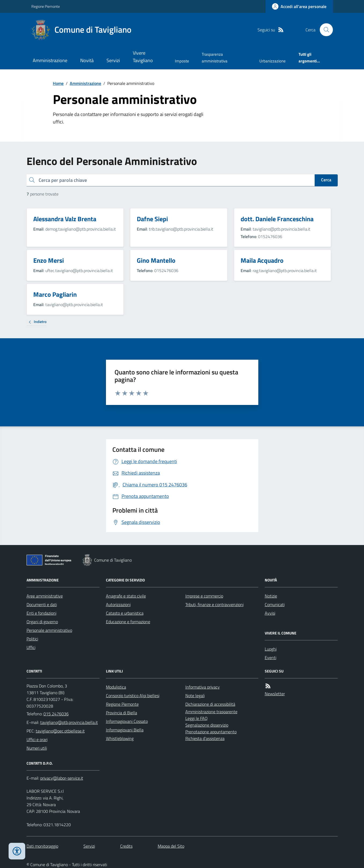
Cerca (326, 180)
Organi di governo (42, 622)
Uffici (31, 647)
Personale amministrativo (49, 630)
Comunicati (275, 604)
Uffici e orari (37, 739)
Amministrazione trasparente (211, 712)
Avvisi (270, 613)
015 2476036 (56, 714)
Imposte (182, 61)
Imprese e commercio (204, 596)
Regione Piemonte (46, 6)
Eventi (271, 657)
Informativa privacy (203, 687)
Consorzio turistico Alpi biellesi (133, 696)
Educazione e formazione (128, 622)
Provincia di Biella (122, 713)
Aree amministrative (45, 596)
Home (58, 83)
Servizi (113, 60)
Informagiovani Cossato (127, 721)
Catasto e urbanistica (125, 613)
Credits (126, 846)
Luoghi (271, 649)
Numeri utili (37, 748)
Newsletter (275, 694)
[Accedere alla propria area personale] (299, 6)
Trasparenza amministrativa (215, 57)
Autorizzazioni (118, 604)
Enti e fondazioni (41, 613)
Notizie (271, 596)
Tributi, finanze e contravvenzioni (214, 604)
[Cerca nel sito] (324, 30)
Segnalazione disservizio (207, 725)
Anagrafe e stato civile (126, 596)
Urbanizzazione (273, 61)
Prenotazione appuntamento (211, 732)
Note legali (195, 696)
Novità (87, 60)
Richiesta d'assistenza (205, 738)
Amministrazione (50, 60)
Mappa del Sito (171, 846)
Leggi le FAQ (196, 718)
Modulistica (116, 687)
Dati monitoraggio (42, 846)
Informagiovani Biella (125, 730)
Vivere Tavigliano (143, 57)
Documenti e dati (42, 604)
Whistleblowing (120, 738)
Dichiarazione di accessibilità (210, 704)
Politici (32, 639)
